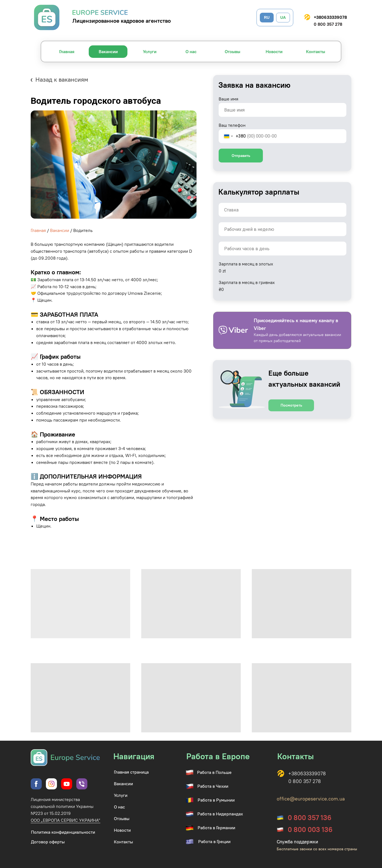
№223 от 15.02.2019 (51, 813)
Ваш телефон (232, 125)
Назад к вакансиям (62, 79)
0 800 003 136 (310, 830)
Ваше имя (228, 99)
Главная (38, 230)
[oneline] (282, 210)
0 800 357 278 (328, 24)
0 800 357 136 (310, 818)
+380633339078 (330, 17)
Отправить (241, 156)
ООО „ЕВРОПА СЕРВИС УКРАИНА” (66, 820)
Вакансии (60, 230)
